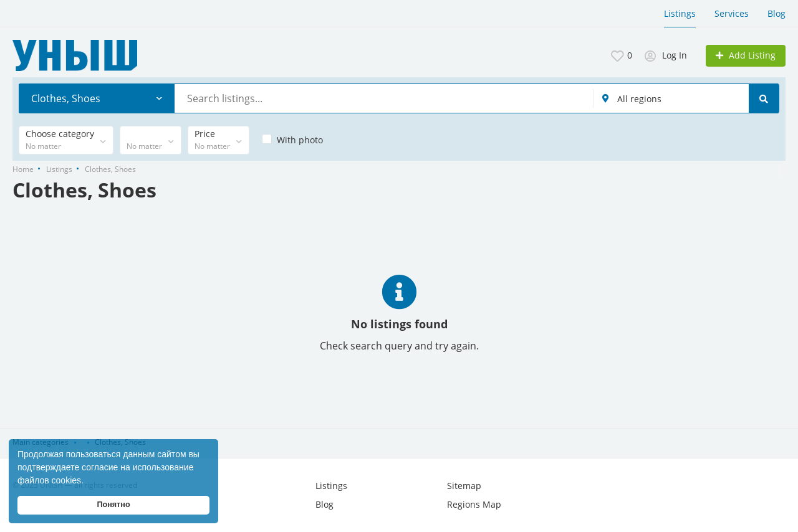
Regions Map (474, 504)
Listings (680, 13)
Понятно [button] (113, 505)
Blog (776, 13)
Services (732, 13)
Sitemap (464, 486)
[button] (88, 482)
